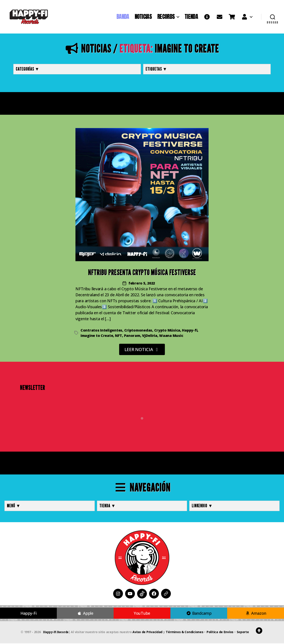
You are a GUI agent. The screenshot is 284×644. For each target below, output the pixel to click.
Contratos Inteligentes (101, 331)
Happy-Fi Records (56, 633)
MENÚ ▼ (14, 506)
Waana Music (171, 336)
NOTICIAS (143, 17)
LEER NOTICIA (142, 350)
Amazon (256, 614)
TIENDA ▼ (108, 506)
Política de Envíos (220, 633)
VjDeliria (150, 336)
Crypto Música (167, 331)
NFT (118, 336)
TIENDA (191, 17)
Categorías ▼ (28, 69)
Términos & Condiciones (184, 633)
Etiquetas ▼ (156, 69)
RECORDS (166, 17)
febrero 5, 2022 (142, 284)
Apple (85, 614)
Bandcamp (199, 614)
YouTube (142, 614)
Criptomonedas (138, 331)
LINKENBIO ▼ (202, 506)
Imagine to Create (97, 336)
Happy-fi (190, 331)
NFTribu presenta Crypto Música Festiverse (142, 273)
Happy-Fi (29, 614)
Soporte (243, 633)
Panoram (132, 336)
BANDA (123, 17)
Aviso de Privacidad (147, 633)
